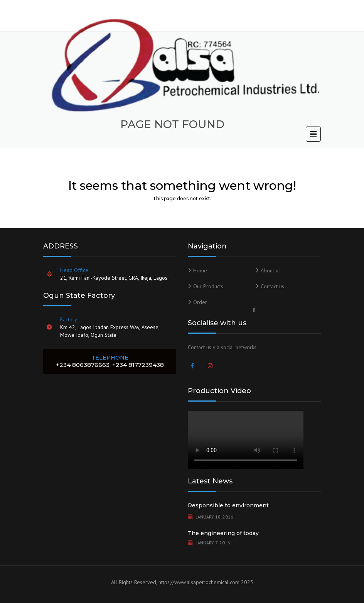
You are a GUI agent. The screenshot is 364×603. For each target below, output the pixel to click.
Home (200, 270)
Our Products (208, 286)
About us (271, 270)
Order (200, 302)
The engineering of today (223, 533)
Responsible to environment (228, 505)
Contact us (272, 286)
